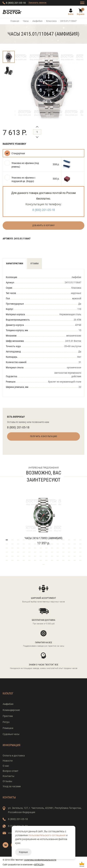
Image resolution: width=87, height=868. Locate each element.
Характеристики (14, 264)
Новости (8, 761)
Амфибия (37, 21)
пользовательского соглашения (47, 835)
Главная (15, 21)
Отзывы (34, 264)
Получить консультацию (44, 436)
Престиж (8, 716)
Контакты (8, 776)
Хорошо (23, 852)
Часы (26, 21)
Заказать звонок (37, 3)
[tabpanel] (43, 517)
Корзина (81, 14)
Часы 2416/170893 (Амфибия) (43, 538)
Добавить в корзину (43, 225)
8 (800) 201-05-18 (16, 3)
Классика (51, 21)
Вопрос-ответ (11, 771)
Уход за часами (12, 786)
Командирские (11, 710)
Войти (71, 14)
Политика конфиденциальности (40, 860)
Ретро (6, 722)
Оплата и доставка (14, 756)
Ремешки (8, 728)
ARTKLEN (39, 865)
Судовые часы (11, 734)
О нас (6, 766)
